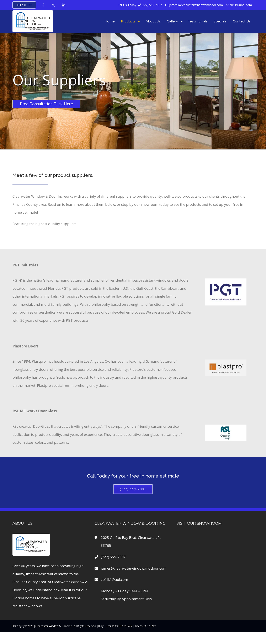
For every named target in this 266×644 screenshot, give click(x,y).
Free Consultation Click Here (46, 104)
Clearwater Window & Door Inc (54, 626)
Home (110, 21)
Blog (101, 626)
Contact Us (242, 21)
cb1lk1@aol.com (239, 5)
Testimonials (198, 21)
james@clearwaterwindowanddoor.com (194, 5)
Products (128, 21)
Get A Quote (24, 5)
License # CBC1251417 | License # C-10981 (131, 626)
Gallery (172, 21)
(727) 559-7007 (140, 5)
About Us (153, 21)
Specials (220, 21)
